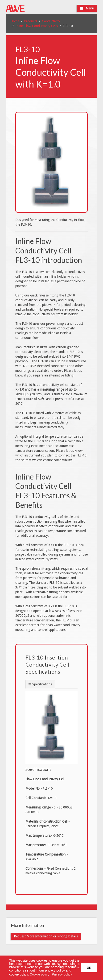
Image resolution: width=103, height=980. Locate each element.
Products (31, 21)
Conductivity (51, 21)
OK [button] (89, 968)
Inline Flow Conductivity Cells (37, 26)
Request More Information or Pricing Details (46, 936)
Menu (87, 8)
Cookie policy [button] (39, 974)
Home (15, 21)
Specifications (42, 684)
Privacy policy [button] (62, 974)
